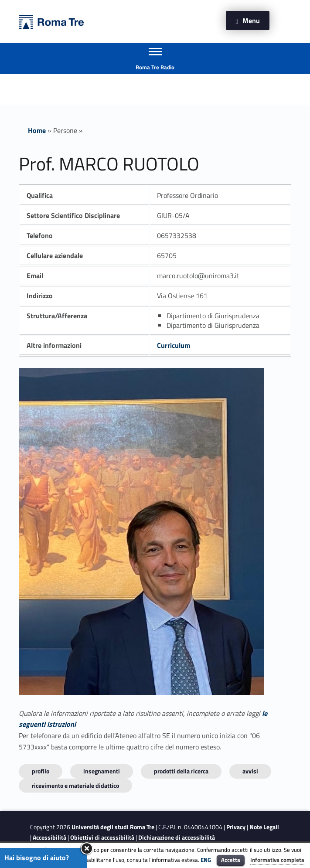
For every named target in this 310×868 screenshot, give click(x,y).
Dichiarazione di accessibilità (177, 837)
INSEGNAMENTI (102, 771)
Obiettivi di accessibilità (102, 837)
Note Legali (264, 827)
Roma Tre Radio (155, 67)
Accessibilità (49, 837)
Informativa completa (277, 860)
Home (37, 130)
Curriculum (174, 345)
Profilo (41, 771)
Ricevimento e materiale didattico (75, 785)
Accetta (231, 860)
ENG (206, 860)
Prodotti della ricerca (181, 771)
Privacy (236, 827)
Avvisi (250, 771)
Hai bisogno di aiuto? (37, 858)
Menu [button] (251, 20)
